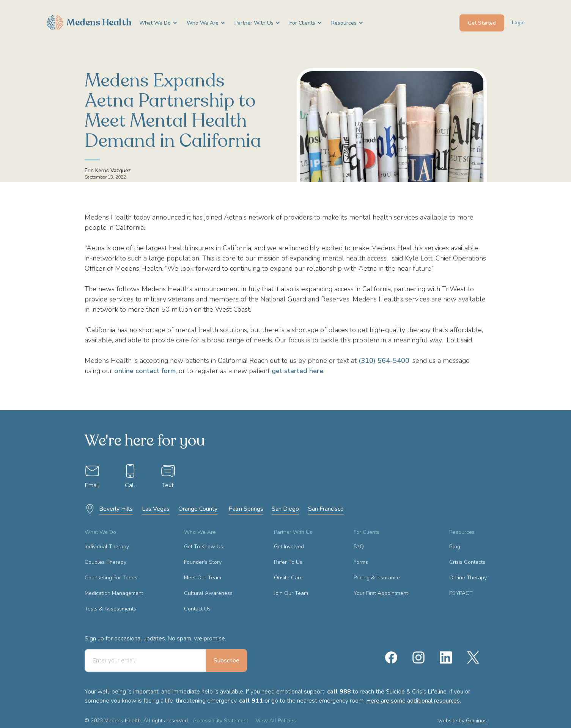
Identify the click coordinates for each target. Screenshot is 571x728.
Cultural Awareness (208, 593)
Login (518, 23)
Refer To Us (288, 562)
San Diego (285, 509)
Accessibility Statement (220, 721)
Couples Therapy (105, 562)
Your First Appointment (381, 593)
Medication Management (114, 593)
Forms (361, 562)
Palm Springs (246, 509)
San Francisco (326, 509)
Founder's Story (203, 562)
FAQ (359, 547)
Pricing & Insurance (377, 578)
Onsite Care (288, 578)
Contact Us (197, 609)
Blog (455, 547)
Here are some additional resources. (414, 701)
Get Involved (289, 547)
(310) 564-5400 (384, 361)
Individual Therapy (107, 547)
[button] (155, 23)
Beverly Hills (116, 509)
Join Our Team (291, 593)
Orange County (198, 509)
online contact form (145, 371)
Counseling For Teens (111, 578)
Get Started (482, 23)
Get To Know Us (204, 547)
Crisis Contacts (467, 562)
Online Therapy (468, 578)
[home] (89, 23)
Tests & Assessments (110, 609)
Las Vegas (156, 509)
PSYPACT (461, 593)
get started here (297, 371)
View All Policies (276, 721)
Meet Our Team (203, 578)
